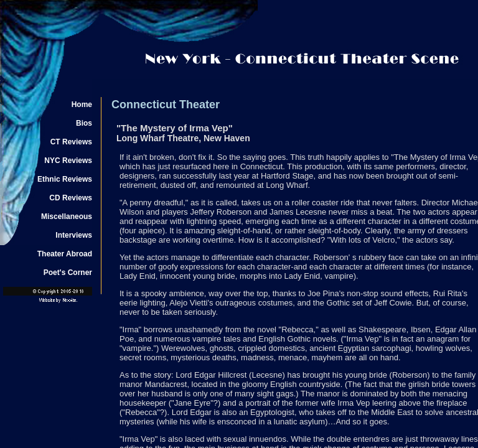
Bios (84, 123)
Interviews (74, 235)
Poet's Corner (68, 273)
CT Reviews (71, 142)
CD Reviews (71, 198)
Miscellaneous (67, 217)
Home (82, 105)
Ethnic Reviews (65, 179)
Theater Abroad (65, 254)
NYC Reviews (68, 161)
